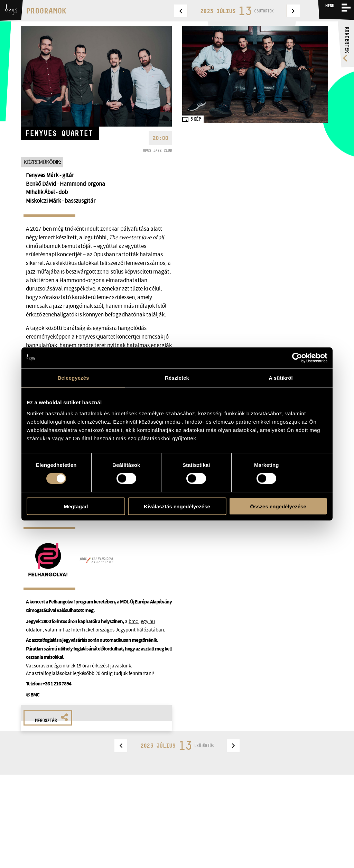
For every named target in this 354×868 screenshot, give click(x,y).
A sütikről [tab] (281, 378)
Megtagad (76, 506)
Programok (46, 11)
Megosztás (52, 718)
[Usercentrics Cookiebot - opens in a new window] (297, 358)
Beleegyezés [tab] (73, 378)
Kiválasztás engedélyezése (177, 506)
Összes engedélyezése (278, 506)
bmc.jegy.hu (142, 621)
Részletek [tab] (177, 378)
